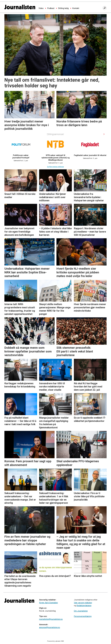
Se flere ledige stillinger (55, 167)
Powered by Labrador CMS (56, 641)
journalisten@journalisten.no (51, 619)
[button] (104, 134)
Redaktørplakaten (84, 606)
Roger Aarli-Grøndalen (48, 603)
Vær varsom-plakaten (83, 603)
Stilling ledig (63, 8)
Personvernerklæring (83, 616)
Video (41, 8)
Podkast (51, 8)
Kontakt (76, 8)
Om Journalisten (81, 611)
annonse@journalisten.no (50, 627)
